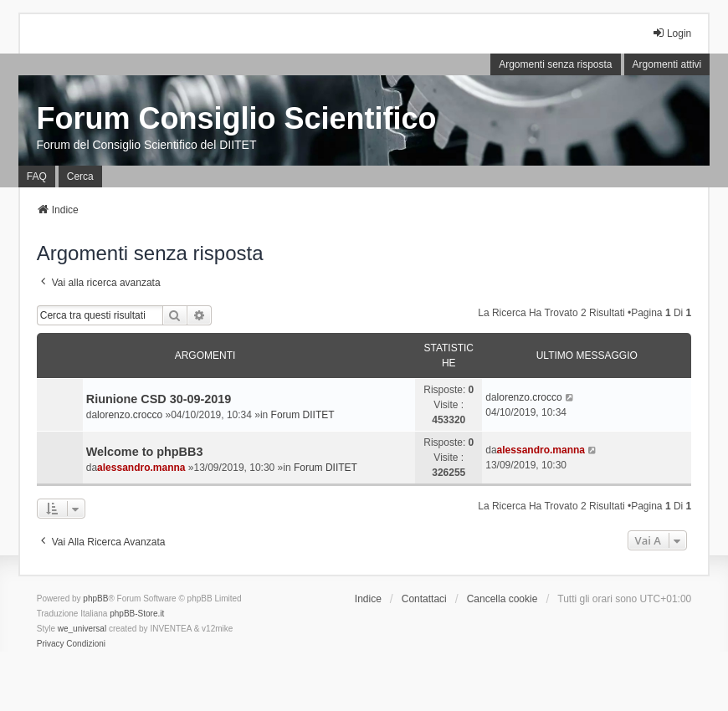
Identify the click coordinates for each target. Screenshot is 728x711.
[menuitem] (51, 644)
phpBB (95, 598)
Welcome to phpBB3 (145, 452)
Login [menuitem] (672, 33)
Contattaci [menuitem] (424, 599)
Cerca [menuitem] (80, 176)
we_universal (82, 629)
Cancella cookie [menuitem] (502, 599)
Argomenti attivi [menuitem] (667, 64)
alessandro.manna (141, 468)
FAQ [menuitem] (37, 176)
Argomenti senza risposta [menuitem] (555, 64)
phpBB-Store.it (137, 614)
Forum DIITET (303, 415)
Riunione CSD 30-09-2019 (159, 399)
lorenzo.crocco (130, 415)
